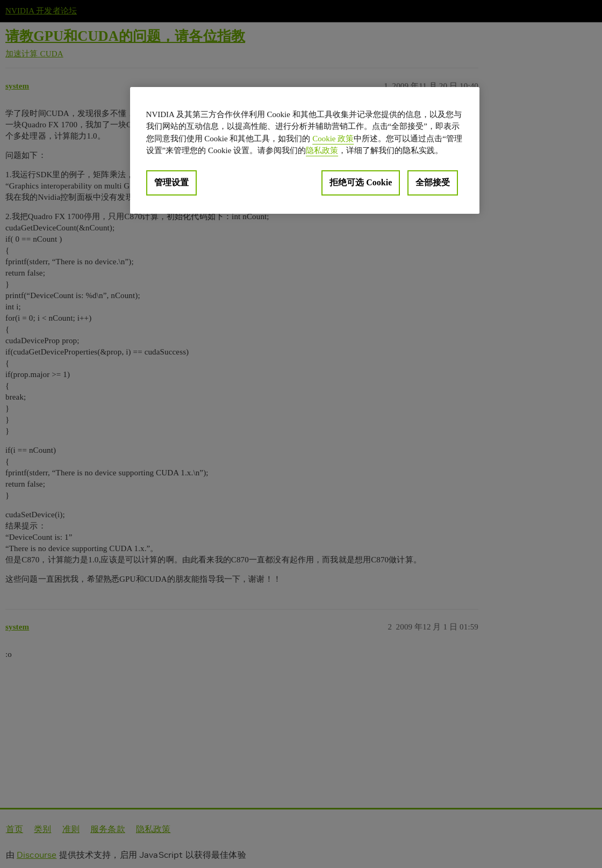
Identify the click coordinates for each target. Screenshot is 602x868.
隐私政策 (322, 150)
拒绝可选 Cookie (361, 182)
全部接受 (433, 182)
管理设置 (171, 182)
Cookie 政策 (333, 139)
